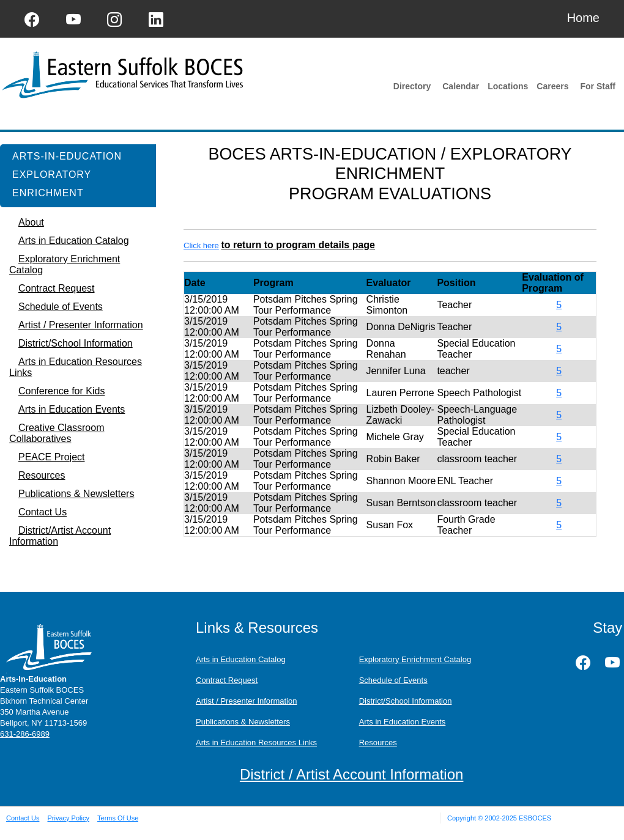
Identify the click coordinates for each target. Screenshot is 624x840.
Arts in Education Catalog (241, 659)
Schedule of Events (393, 680)
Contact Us (23, 818)
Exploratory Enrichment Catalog (415, 659)
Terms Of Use (118, 818)
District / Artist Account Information (351, 774)
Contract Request (227, 680)
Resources (378, 742)
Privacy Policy (68, 818)
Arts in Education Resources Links (256, 742)
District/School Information (406, 701)
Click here (201, 245)
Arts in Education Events (403, 722)
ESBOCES (535, 818)
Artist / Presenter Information (246, 701)
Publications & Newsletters (243, 722)
